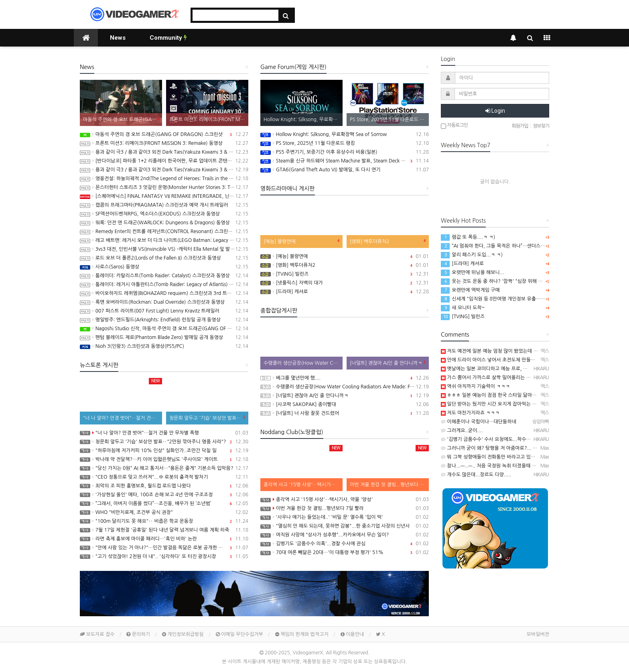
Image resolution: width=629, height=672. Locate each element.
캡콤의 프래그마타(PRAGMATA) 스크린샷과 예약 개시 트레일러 (164, 205)
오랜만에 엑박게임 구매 (470, 290)
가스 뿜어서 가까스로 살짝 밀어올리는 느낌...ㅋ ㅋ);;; (498, 378)
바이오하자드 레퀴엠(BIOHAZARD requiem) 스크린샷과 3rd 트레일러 (164, 293)
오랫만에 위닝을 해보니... (473, 272)
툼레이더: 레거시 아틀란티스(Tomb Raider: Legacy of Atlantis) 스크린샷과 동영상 (164, 284)
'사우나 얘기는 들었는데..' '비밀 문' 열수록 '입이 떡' (345, 517)
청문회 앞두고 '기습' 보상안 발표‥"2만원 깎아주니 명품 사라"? (164, 442)
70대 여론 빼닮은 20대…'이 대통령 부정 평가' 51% (345, 552)
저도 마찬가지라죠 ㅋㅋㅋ (470, 413)
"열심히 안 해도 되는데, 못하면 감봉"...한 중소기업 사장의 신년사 (345, 526)
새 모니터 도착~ (463, 308)
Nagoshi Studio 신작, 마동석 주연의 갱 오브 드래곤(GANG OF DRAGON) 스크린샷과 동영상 (164, 329)
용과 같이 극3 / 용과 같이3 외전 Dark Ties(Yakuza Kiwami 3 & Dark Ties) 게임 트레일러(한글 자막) (164, 152)
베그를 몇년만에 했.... (345, 378)
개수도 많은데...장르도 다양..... (476, 475)
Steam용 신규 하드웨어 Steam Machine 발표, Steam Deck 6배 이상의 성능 (345, 161)
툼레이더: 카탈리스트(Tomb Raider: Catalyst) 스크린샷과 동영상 (164, 276)
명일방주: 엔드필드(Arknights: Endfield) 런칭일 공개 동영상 (164, 320)
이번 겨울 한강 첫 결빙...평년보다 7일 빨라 (345, 508)
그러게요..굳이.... (462, 430)
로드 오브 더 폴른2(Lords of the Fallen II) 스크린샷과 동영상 (164, 258)
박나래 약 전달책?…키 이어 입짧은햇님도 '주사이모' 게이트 (164, 459)
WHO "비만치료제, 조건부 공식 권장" (164, 512)
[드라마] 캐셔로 (345, 292)
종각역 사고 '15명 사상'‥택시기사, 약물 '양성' (345, 499)
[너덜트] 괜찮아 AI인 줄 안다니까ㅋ (345, 396)
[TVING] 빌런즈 (345, 274)
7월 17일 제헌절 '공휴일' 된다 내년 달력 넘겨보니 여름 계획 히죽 (164, 530)
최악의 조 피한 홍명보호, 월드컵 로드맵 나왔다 (164, 486)
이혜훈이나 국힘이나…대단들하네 (479, 422)
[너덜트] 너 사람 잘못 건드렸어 (345, 413)
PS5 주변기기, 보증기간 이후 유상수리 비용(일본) (345, 152)
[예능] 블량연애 (345, 256)
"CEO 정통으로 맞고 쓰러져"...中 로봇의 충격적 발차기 (164, 477)
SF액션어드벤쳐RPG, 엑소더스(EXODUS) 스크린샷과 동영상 (164, 214)
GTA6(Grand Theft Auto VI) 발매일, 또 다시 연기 (345, 170)
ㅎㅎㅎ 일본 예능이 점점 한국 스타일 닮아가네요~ (495, 395)
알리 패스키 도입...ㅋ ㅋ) (472, 255)
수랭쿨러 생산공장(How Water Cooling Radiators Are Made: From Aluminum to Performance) (345, 387)
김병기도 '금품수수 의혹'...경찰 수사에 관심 (345, 544)
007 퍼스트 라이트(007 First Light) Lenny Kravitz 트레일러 (164, 311)
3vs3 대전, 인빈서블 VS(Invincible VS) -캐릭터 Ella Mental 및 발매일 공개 (164, 249)
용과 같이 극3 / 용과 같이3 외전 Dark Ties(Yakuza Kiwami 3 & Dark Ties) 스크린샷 (164, 170)
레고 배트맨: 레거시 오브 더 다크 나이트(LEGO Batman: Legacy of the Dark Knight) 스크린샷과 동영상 (164, 240)
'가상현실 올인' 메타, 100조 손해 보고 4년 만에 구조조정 (164, 495)
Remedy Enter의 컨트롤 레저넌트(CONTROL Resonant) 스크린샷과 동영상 (164, 231)
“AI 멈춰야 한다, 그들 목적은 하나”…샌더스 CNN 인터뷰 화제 (509, 246)
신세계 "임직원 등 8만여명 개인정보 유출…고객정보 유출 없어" (511, 299)
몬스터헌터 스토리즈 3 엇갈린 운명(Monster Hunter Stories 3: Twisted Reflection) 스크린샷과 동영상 (164, 187)
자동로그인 (454, 126)
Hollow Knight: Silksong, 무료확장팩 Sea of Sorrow (345, 134)
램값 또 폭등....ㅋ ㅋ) (468, 237)
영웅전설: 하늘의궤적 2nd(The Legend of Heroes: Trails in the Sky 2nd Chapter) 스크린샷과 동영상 (164, 179)
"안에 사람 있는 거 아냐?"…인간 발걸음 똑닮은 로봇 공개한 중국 (164, 548)
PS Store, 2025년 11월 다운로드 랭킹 (345, 143)
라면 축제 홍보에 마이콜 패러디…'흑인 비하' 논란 (164, 539)
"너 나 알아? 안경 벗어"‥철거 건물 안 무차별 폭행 (164, 433)
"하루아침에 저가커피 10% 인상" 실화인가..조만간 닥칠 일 (164, 451)
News (118, 38)
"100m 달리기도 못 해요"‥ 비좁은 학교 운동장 (164, 521)
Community (168, 38)
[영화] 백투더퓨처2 (345, 265)
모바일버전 (538, 634)
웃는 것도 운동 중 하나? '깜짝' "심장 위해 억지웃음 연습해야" (509, 281)
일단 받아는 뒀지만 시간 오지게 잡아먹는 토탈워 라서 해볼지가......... (515, 404)
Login (495, 111)
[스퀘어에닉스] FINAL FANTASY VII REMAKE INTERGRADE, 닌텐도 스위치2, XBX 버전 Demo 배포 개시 (164, 196)
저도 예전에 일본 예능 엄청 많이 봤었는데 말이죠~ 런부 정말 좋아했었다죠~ (522, 351)
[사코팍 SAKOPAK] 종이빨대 (345, 404)
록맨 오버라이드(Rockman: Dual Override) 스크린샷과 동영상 (164, 302)
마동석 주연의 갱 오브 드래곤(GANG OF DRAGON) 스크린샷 (164, 134)
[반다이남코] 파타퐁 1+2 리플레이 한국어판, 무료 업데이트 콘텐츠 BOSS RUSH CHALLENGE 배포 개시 (164, 161)
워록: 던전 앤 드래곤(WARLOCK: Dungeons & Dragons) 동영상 (164, 223)
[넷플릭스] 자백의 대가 (345, 283)
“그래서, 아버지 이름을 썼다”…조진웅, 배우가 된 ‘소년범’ (164, 503)
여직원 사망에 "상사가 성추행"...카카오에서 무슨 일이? (345, 535)
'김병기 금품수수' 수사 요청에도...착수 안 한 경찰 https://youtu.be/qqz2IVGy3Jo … (532, 439)
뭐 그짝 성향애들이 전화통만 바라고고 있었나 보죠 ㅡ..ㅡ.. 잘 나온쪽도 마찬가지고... (531, 457)
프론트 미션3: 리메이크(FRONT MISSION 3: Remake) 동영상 (164, 143)
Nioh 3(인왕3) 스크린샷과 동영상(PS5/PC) (164, 346)
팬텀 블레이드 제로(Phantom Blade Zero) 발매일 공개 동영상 (164, 337)
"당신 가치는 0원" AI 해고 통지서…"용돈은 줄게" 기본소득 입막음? (164, 468)
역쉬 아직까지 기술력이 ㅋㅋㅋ (475, 386)
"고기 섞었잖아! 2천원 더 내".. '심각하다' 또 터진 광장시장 (164, 556)
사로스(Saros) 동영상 (164, 267)
